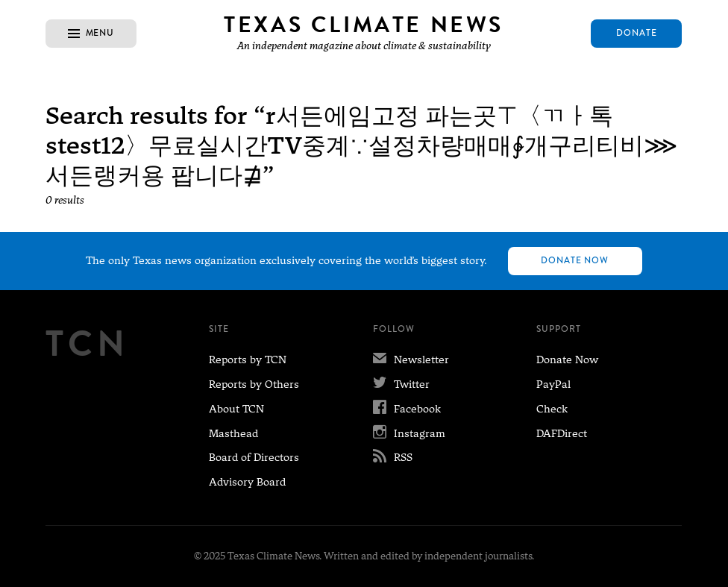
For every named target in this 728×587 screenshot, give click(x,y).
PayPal (553, 384)
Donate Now (575, 260)
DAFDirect (562, 433)
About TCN (236, 409)
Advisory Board (247, 482)
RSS (393, 457)
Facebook (407, 409)
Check (552, 409)
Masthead (233, 433)
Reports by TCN (248, 360)
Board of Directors (254, 457)
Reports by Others (254, 384)
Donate (637, 33)
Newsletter (411, 360)
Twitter (401, 384)
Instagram (409, 433)
